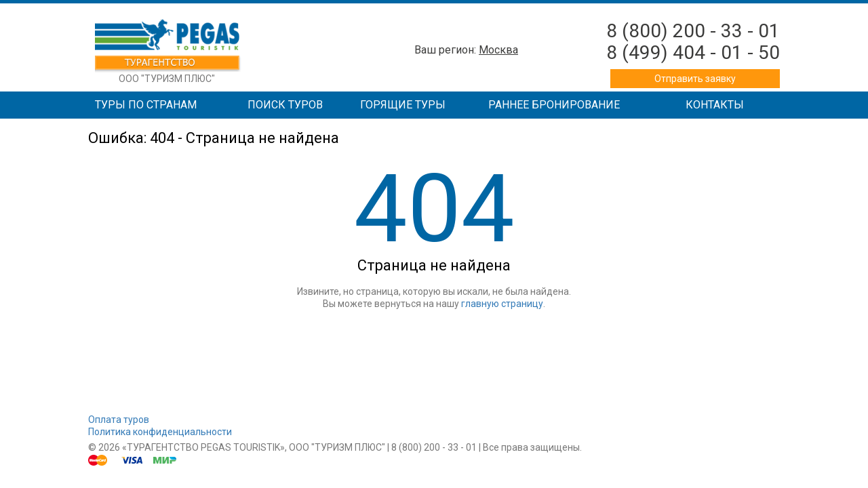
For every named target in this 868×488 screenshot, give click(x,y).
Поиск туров (285, 105)
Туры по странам (146, 105)
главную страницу (502, 304)
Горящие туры (403, 105)
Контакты (715, 105)
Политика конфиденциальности (160, 432)
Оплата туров (119, 420)
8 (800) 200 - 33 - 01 (693, 31)
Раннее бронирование (554, 105)
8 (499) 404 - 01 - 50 (693, 53)
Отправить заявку (695, 79)
